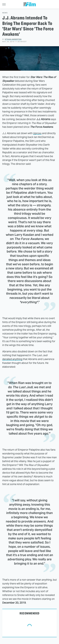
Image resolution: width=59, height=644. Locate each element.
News (5, 13)
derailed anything (12, 359)
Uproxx (37, 133)
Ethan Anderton (13, 39)
